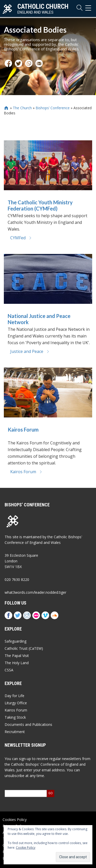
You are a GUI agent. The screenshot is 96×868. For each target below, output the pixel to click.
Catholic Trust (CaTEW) (24, 648)
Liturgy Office (16, 703)
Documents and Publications (28, 724)
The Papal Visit (17, 656)
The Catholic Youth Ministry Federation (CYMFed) (40, 205)
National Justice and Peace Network (39, 319)
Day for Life (14, 696)
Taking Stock (15, 717)
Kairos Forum (23, 430)
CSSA (9, 670)
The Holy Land (17, 663)
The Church (22, 108)
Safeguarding (15, 641)
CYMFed (21, 238)
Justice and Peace (30, 351)
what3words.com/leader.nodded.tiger (35, 592)
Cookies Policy (15, 820)
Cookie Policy (26, 848)
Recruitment (15, 732)
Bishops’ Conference (53, 108)
